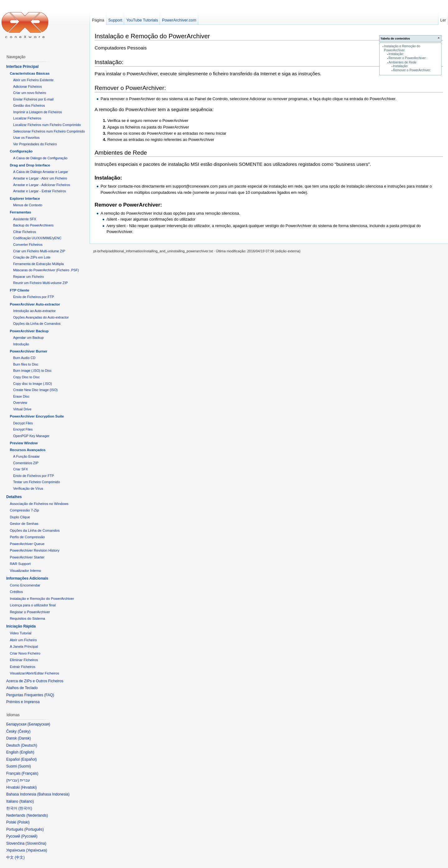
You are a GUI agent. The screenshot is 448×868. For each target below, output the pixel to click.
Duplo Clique (20, 517)
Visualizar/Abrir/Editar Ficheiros (34, 673)
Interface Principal (22, 67)
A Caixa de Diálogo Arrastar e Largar (40, 172)
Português (34, 829)
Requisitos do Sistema (27, 618)
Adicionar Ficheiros (27, 86)
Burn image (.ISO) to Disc (32, 371)
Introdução (21, 344)
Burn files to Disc (26, 364)
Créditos (16, 592)
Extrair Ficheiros (22, 667)
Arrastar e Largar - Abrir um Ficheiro (40, 178)
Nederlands (37, 815)
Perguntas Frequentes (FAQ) (30, 695)
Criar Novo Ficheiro (25, 653)
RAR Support (20, 564)
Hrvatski (29, 787)
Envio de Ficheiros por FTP (33, 297)
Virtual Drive (22, 409)
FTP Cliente (19, 290)
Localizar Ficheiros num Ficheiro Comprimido (47, 125)
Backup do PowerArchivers (33, 225)
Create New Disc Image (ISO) (35, 390)
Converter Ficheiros (28, 245)
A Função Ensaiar (26, 456)
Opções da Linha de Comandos (37, 324)
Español (29, 759)
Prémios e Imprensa (23, 702)
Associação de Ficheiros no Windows (39, 504)
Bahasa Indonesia (53, 794)
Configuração (21, 151)
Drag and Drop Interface (30, 165)
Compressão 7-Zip (24, 510)
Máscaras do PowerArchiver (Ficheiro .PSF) (46, 270)
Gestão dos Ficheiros (29, 105)
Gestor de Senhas (24, 524)
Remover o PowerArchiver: (408, 58)
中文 (20, 857)
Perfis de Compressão (27, 537)
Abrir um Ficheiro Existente (33, 80)
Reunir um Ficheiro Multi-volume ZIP (40, 283)
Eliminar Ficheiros (24, 660)
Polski (23, 822)
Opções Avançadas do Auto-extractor (41, 317)
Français (30, 773)
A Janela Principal (24, 646)
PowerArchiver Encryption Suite (37, 416)
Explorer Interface (25, 198)
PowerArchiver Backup (29, 331)
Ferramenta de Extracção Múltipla (38, 264)
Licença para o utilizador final (33, 605)
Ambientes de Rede (403, 62)
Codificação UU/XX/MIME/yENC (37, 238)
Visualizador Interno (25, 571)
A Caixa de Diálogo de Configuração (40, 158)
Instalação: (396, 54)
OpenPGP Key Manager (31, 436)
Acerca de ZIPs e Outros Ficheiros (35, 681)
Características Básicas (30, 73)
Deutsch (29, 745)
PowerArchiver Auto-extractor (35, 304)
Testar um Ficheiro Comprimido (36, 482)
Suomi (24, 766)
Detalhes (14, 497)
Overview (20, 403)
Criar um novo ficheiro (30, 93)
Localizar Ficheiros (27, 118)
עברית (13, 780)
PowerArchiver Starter (27, 557)
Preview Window (24, 443)
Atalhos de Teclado (22, 688)
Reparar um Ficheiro (28, 277)
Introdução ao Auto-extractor (34, 311)
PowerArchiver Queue (27, 544)
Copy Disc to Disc (26, 377)
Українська (36, 850)
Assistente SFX (25, 219)
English (27, 752)
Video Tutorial (20, 633)
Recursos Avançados (28, 450)
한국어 (25, 808)
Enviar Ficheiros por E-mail (33, 99)
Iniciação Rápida (21, 626)
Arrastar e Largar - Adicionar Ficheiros (42, 185)
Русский (29, 836)
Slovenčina (36, 843)
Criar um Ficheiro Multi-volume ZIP (39, 251)
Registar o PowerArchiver (30, 612)
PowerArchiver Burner (28, 351)
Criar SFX (21, 469)
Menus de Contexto (28, 205)
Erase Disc (21, 396)
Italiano (27, 801)
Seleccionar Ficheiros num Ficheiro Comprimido (49, 131)
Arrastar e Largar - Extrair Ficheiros (40, 191)
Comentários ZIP (26, 463)
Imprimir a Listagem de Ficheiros (37, 112)
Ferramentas (20, 212)
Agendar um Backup (28, 338)
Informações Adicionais (27, 578)
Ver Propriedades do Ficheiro (35, 144)
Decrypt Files (23, 423)
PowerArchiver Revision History (35, 550)
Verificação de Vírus (28, 488)
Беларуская (39, 724)
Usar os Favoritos (26, 138)
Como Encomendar (25, 585)
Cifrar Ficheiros (24, 232)
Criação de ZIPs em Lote (32, 257)
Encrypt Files (23, 429)
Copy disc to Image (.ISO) (33, 384)
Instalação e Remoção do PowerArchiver (402, 48)
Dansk (24, 738)
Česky (24, 731)
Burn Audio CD (24, 358)
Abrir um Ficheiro (23, 640)
